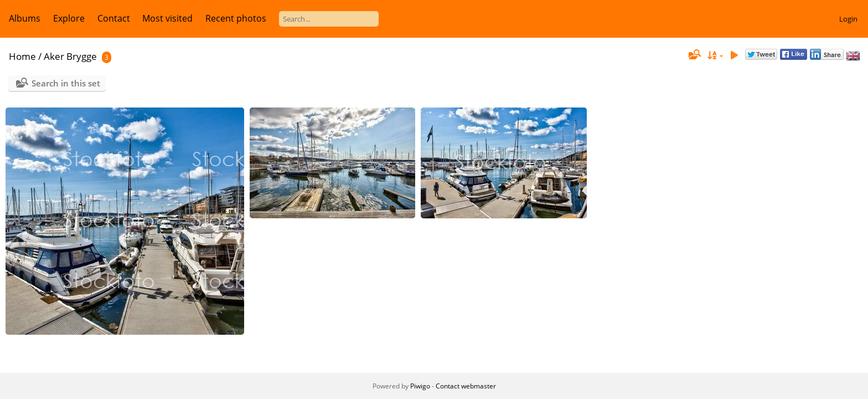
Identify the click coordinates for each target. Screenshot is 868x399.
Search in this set (66, 83)
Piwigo (420, 386)
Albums (25, 18)
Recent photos (236, 18)
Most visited (167, 18)
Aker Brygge (70, 56)
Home (22, 56)
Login (848, 19)
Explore (69, 18)
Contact (114, 18)
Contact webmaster (466, 386)
